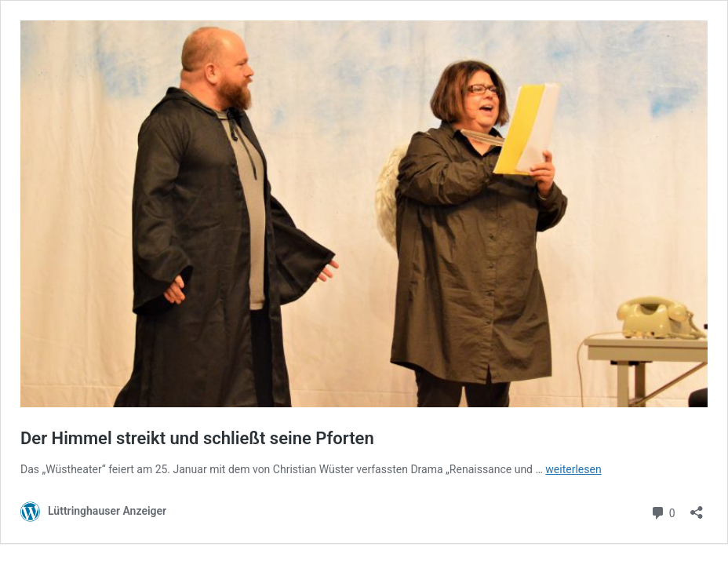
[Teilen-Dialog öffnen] (697, 507)
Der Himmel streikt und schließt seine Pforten (197, 438)
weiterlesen (573, 469)
